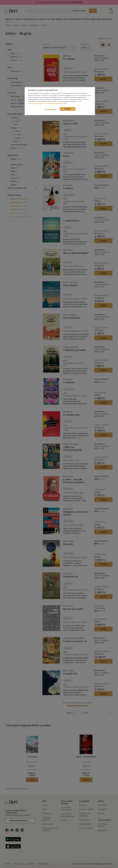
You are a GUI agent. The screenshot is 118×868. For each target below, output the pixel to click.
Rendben (68, 109)
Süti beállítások (51, 109)
